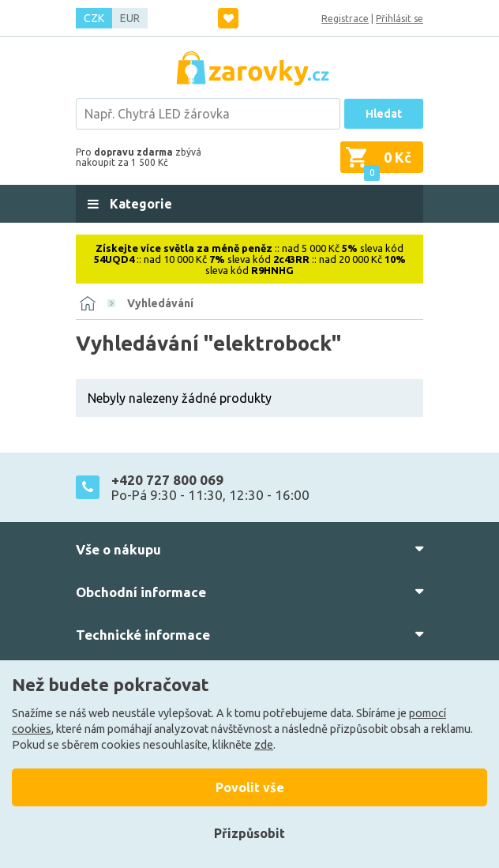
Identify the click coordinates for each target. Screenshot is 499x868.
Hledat (384, 114)
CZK (94, 18)
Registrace (345, 19)
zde (264, 745)
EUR (130, 18)
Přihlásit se (400, 19)
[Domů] (88, 303)
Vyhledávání (160, 303)
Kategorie (139, 204)
